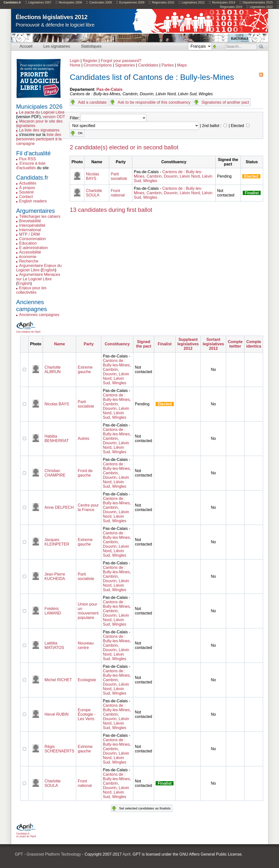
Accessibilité (30, 252)
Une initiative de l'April (28, 330)
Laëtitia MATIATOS (54, 645)
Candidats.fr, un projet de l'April (26, 834)
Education (28, 243)
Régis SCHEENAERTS (59, 749)
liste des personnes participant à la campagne (39, 139)
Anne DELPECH (59, 507)
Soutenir (27, 192)
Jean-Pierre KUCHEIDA (55, 576)
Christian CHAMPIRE (55, 473)
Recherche (29, 261)
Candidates (148, 65)
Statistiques (91, 46)
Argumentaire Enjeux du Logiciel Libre (39, 268)
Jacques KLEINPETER (57, 542)
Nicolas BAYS (92, 176)
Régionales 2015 (231, 7)
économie (28, 257)
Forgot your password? (121, 61)
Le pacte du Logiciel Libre (42, 112)
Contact (26, 197)
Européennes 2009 (132, 2)
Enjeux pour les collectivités (31, 290)
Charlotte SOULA (94, 193)
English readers (33, 201)
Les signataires (57, 46)
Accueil (26, 46)
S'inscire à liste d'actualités (31, 166)
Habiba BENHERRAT (57, 438)
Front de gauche (85, 473)
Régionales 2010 (163, 2)
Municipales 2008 (70, 2)
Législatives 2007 (40, 2)
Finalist (165, 344)
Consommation (33, 239)
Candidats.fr (12, 2)
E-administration (34, 248)
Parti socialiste (119, 176)
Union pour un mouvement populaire (88, 611)
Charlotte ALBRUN (52, 370)
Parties (168, 65)
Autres (83, 438)
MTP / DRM (29, 234)
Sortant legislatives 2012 (213, 344)
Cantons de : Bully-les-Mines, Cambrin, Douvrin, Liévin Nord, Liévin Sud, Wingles (173, 176)
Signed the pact (144, 344)
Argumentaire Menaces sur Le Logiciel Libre (38, 277)
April (126, 854)
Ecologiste (87, 680)
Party (89, 344)
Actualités (28, 183)
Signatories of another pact (225, 102)
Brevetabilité (30, 221)
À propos (27, 188)
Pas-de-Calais (110, 89)
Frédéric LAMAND (53, 611)
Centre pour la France (88, 507)
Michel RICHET (58, 680)
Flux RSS (28, 159)
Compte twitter (235, 344)
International (30, 230)
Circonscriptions (98, 65)
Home (75, 65)
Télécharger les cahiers (40, 216)
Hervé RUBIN (56, 714)
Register (90, 61)
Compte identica (254, 344)
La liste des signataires (39, 130)
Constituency (117, 344)
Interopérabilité (32, 225)
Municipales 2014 (224, 2)
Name (60, 344)
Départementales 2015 (258, 2)
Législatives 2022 (261, 7)
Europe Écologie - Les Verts (87, 714)
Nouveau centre (86, 645)
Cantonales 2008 (101, 2)
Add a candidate (92, 102)
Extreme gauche (85, 370)
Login (75, 61)
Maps (182, 65)
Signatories (125, 65)
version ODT (54, 117)
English (48, 270)
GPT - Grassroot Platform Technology (48, 854)
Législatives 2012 (193, 2)
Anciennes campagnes (39, 315)
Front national (118, 193)
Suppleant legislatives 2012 (188, 344)
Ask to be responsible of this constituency (154, 102)
